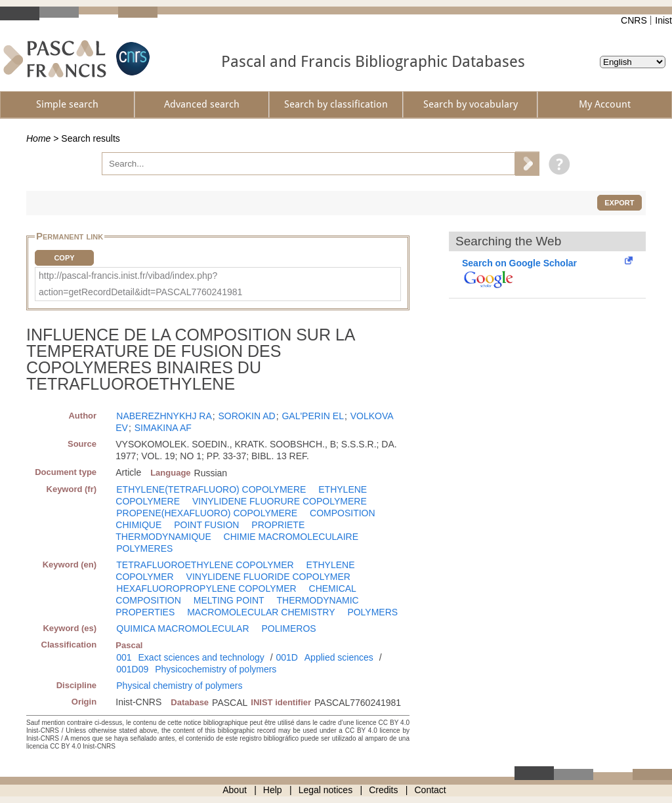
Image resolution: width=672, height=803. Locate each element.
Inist (663, 20)
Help (273, 790)
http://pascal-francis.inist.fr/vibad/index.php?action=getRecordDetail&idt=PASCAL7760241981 (140, 284)
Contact (430, 790)
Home (38, 138)
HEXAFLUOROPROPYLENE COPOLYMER (206, 588)
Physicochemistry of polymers (216, 669)
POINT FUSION (206, 525)
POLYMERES (144, 548)
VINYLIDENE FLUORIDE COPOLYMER (268, 577)
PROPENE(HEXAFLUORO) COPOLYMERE (207, 513)
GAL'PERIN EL (313, 416)
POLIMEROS (288, 628)
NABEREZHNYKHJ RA (164, 416)
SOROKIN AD (247, 416)
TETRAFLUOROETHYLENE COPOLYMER (205, 565)
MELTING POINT (229, 600)
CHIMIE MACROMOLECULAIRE (291, 537)
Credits (383, 790)
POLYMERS (372, 612)
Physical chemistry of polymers (179, 686)
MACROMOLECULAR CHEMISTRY (261, 612)
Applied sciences (339, 657)
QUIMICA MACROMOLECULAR (182, 628)
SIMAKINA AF (163, 428)
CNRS (634, 20)
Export (619, 203)
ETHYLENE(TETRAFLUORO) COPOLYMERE (211, 489)
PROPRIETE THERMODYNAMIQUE (210, 531)
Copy (64, 258)
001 (124, 657)
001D (286, 657)
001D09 (132, 669)
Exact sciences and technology (201, 657)
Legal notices (326, 790)
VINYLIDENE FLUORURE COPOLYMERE (280, 501)
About (235, 790)
